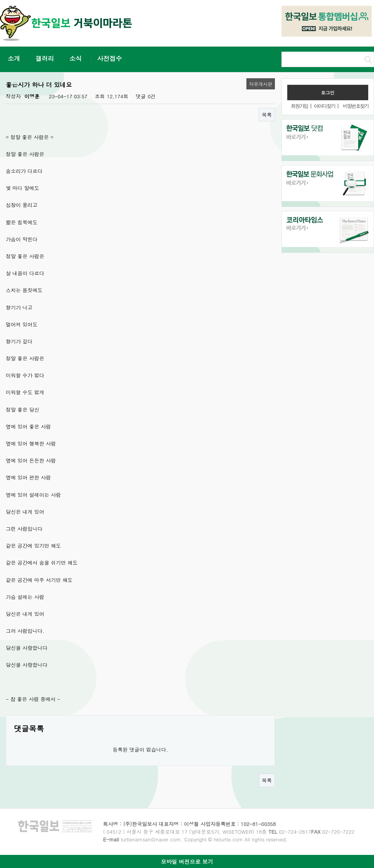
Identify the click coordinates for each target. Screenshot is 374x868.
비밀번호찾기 (355, 106)
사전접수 (110, 58)
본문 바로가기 (0, 0)
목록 (267, 115)
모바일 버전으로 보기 (187, 861)
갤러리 (45, 58)
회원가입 (299, 106)
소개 (14, 58)
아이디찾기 (324, 106)
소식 (76, 58)
